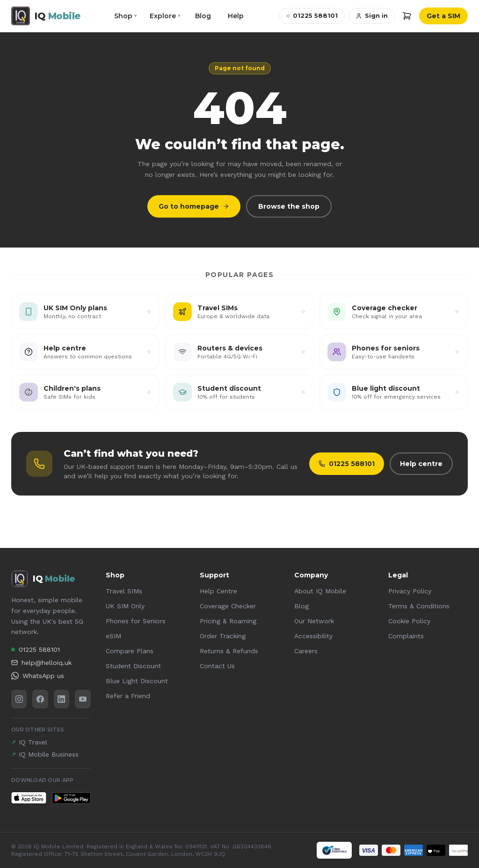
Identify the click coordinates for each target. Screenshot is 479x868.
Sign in (372, 15)
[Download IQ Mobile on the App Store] (29, 798)
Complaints (406, 636)
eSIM (113, 636)
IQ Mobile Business (45, 754)
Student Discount (133, 666)
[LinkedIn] (62, 699)
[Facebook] (40, 699)
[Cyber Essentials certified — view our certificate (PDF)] (334, 850)
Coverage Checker (228, 606)
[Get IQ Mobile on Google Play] (71, 798)
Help (236, 16)
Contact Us (217, 666)
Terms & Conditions (419, 606)
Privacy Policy (410, 591)
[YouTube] (83, 699)
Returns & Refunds (229, 651)
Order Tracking (223, 636)
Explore (165, 16)
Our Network (314, 621)
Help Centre (218, 591)
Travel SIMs (124, 591)
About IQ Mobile (320, 591)
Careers (306, 651)
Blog (203, 16)
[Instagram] (19, 699)
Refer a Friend (128, 696)
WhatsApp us (38, 676)
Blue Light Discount (137, 681)
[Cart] (407, 16)
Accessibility (313, 636)
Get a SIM (443, 16)
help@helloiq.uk (41, 663)
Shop (125, 16)
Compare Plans (130, 651)
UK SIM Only (125, 606)
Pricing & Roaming (228, 621)
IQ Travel (29, 742)
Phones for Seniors (136, 621)
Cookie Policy (409, 621)
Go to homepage (194, 206)
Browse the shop (289, 206)
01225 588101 (312, 15)
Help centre (421, 464)
